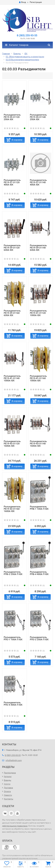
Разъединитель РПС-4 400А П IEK (13, 704)
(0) (11, 128)
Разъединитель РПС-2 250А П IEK (39, 638)
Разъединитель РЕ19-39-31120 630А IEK (12, 248)
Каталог (8, 776)
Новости (8, 795)
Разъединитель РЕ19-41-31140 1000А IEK (12, 378)
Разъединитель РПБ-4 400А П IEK (39, 573)
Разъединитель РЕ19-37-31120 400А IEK (12, 182)
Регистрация (36, 2)
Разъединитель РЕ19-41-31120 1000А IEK (38, 313)
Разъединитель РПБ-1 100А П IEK (39, 508)
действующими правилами (15, 826)
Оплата (7, 791)
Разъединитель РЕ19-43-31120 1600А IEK (12, 444)
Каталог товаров (17, 45)
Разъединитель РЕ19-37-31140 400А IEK (38, 182)
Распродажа (10, 773)
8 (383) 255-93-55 (27, 35)
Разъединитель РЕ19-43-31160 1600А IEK (12, 509)
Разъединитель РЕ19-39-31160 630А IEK (12, 313)
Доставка (8, 788)
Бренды (8, 780)
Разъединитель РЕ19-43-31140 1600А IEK (38, 444)
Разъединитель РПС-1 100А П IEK (13, 638)
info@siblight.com (14, 760)
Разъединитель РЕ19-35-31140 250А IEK (38, 117)
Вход (22, 2)
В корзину (17, 140)
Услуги (7, 784)
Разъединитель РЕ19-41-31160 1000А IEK (38, 378)
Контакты (9, 799)
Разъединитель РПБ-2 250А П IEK (13, 573)
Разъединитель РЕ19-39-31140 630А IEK (38, 248)
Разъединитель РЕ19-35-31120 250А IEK (12, 117)
